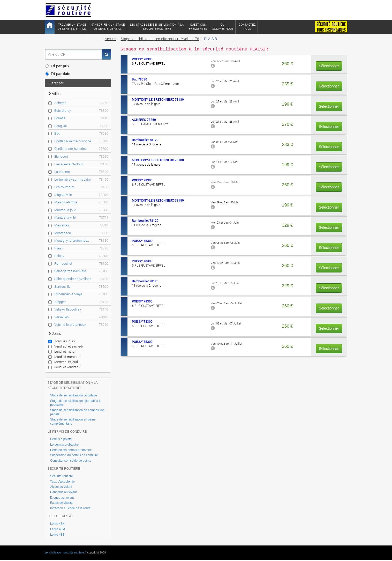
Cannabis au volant (63, 492)
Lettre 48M (58, 529)
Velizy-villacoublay (81, 309)
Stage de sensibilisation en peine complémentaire (73, 422)
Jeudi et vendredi (64, 367)
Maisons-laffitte (81, 202)
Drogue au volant (62, 498)
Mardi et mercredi (64, 357)
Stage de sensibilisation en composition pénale (77, 412)
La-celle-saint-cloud (81, 164)
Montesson (81, 233)
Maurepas (81, 225)
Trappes (81, 302)
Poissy (81, 256)
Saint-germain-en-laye (81, 271)
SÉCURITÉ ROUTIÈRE (64, 469)
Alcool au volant (61, 487)
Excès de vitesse (62, 503)
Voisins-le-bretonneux (81, 325)
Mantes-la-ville (81, 217)
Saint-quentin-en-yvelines (81, 279)
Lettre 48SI (58, 535)
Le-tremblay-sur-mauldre (81, 179)
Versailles (81, 317)
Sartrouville (81, 287)
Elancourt (81, 156)
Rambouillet (81, 264)
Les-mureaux (81, 187)
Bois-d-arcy (81, 111)
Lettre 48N (57, 524)
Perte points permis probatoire (71, 450)
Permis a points (61, 439)
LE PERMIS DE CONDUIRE (67, 432)
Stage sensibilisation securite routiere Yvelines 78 (160, 39)
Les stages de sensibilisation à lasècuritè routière (157, 27)
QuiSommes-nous (223, 27)
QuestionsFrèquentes (198, 27)
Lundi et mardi (62, 351)
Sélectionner (329, 66)
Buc (81, 133)
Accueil (110, 39)
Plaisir (81, 248)
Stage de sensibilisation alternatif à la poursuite (76, 403)
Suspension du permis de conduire (74, 455)
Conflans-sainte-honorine (81, 141)
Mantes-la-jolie (81, 210)
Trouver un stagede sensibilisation (72, 27)
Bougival (81, 126)
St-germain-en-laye (81, 294)
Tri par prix (57, 66)
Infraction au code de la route (70, 508)
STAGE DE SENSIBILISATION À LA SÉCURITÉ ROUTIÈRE (73, 385)
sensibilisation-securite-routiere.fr (66, 552)
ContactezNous (247, 27)
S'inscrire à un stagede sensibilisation (108, 27)
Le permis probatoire (64, 445)
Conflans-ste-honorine (81, 149)
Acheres (81, 103)
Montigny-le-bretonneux (81, 241)
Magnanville (81, 195)
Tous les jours (62, 341)
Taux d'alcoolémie (62, 482)
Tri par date (58, 74)
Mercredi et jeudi (63, 362)
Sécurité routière (62, 476)
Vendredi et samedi (66, 346)
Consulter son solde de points (71, 461)
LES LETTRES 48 (60, 516)
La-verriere (81, 172)
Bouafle (81, 118)
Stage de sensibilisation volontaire (74, 395)
